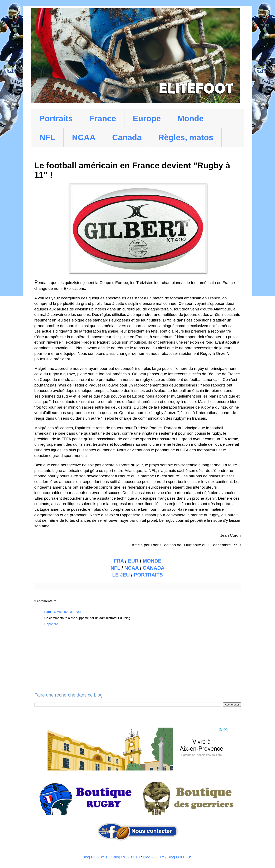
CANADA (154, 568)
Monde (191, 118)
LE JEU (121, 575)
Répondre (51, 624)
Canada (127, 137)
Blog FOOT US (180, 857)
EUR (133, 561)
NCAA (84, 137)
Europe (147, 118)
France (103, 118)
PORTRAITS (148, 575)
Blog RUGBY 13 (126, 857)
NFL (48, 137)
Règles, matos (186, 137)
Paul (48, 612)
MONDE (152, 561)
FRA (119, 561)
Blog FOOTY (154, 857)
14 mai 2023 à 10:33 (66, 612)
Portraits (56, 118)
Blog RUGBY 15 (96, 857)
